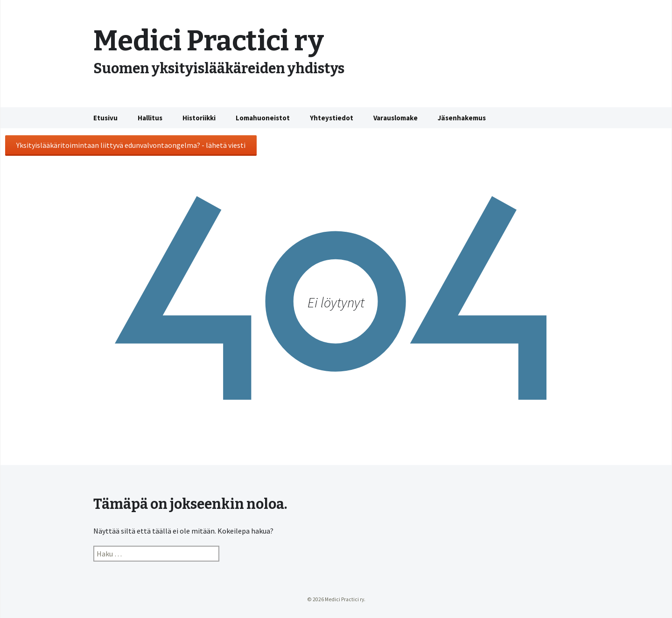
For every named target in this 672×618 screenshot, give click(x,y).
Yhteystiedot (332, 118)
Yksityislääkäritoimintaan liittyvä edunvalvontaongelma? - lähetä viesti (131, 145)
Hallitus (150, 118)
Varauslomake (395, 118)
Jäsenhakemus (462, 118)
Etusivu (105, 118)
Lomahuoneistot (263, 118)
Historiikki (199, 118)
